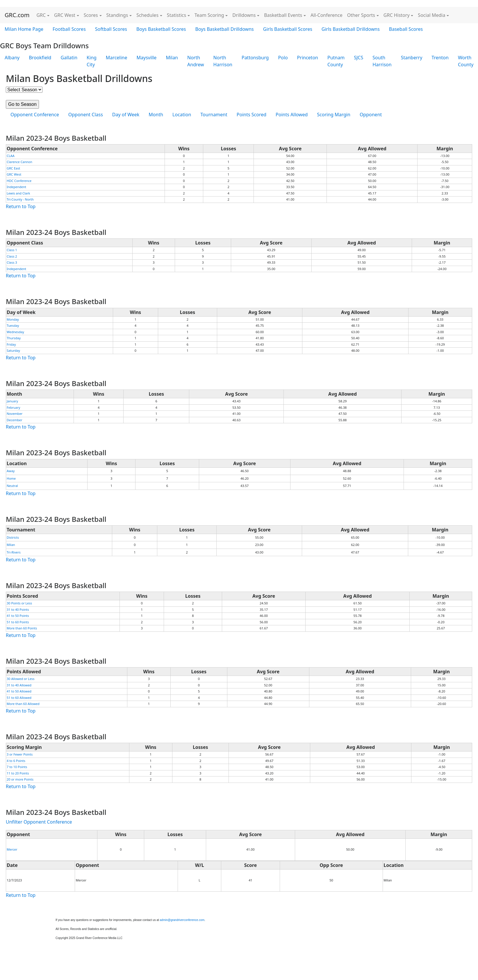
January (12, 401)
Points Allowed (292, 115)
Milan (172, 58)
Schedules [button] (147, 15)
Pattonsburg (255, 58)
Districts (13, 537)
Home (11, 478)
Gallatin (69, 58)
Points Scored (252, 115)
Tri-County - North (20, 199)
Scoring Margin (334, 115)
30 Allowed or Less (21, 679)
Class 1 (12, 250)
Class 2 (12, 256)
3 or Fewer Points (20, 754)
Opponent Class (86, 115)
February (13, 407)
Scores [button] (91, 15)
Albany (12, 58)
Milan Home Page (24, 29)
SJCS (358, 58)
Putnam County (336, 61)
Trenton (440, 58)
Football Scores (69, 29)
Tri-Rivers (14, 552)
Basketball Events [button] (283, 15)
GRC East (13, 168)
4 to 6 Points (16, 761)
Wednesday (15, 332)
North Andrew (196, 61)
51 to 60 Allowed (19, 698)
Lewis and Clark (18, 193)
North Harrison (223, 61)
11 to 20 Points (18, 773)
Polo (283, 58)
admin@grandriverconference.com (182, 920)
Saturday (13, 350)
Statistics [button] (176, 15)
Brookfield (40, 58)
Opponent (371, 115)
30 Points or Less (19, 603)
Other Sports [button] (361, 15)
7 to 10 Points (17, 767)
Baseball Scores (406, 29)
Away (11, 471)
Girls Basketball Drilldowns (351, 29)
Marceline (117, 58)
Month (156, 115)
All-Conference (327, 15)
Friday (11, 344)
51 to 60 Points (18, 622)
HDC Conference (19, 181)
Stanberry (412, 58)
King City (92, 61)
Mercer (12, 849)
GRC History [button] (397, 15)
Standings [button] (117, 15)
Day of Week (126, 115)
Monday (13, 319)
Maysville (147, 58)
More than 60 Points (22, 628)
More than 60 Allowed (23, 704)
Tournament (214, 115)
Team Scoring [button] (209, 15)
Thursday (14, 338)
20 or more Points (20, 779)
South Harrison (382, 61)
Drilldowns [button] (244, 15)
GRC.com (17, 15)
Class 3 (12, 262)
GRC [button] (41, 15)
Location (182, 115)
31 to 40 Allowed (19, 685)
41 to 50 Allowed (19, 691)
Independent (16, 187)
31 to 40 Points (18, 609)
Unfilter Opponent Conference (39, 822)
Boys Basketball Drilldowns (224, 29)
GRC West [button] (65, 15)
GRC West (14, 174)
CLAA (11, 156)
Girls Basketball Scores (288, 29)
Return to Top (21, 206)
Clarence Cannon (19, 162)
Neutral (12, 486)
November (15, 414)
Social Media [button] (431, 15)
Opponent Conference (35, 115)
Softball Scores (111, 29)
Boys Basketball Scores (161, 29)
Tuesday (13, 325)
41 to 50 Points (18, 616)
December (15, 420)
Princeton (308, 58)
